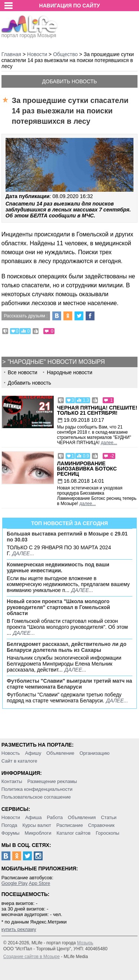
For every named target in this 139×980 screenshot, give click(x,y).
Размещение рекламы (52, 781)
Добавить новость (70, 81)
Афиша (33, 817)
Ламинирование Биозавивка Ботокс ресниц (87, 469)
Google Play (15, 883)
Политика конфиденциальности (37, 789)
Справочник (102, 825)
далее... (109, 443)
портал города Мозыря (29, 33)
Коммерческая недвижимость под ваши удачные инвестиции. (58, 567)
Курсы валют (37, 825)
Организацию (94, 753)
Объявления (82, 817)
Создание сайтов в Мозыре (32, 957)
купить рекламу (19, 929)
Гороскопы (107, 833)
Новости (11, 817)
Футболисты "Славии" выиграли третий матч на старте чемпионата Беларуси (69, 684)
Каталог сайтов (73, 833)
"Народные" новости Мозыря (56, 362)
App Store (39, 883)
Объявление (60, 753)
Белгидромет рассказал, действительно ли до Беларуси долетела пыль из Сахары (67, 647)
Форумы (11, 833)
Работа (55, 817)
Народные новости (69, 372)
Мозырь (85, 943)
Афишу (33, 753)
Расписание (70, 825)
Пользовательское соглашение (36, 797)
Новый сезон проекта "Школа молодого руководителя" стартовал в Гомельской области (58, 607)
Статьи (109, 817)
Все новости (23, 372)
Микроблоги (38, 833)
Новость (11, 753)
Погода (9, 825)
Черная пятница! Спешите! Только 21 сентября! (97, 410)
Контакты (12, 781)
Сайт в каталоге (19, 761)
